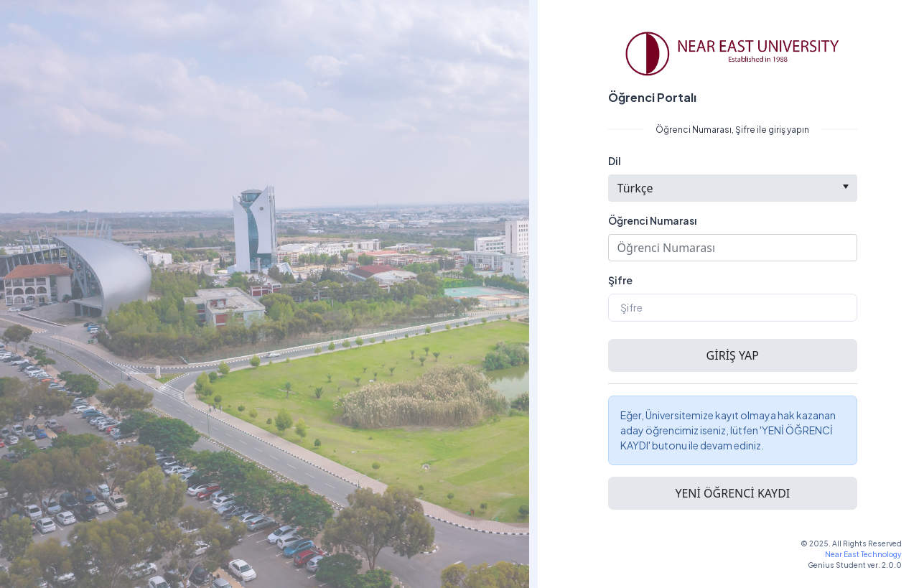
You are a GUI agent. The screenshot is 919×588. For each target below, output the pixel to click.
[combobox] (733, 188)
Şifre (620, 280)
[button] (733, 355)
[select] (845, 186)
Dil (615, 161)
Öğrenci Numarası (652, 220)
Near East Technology (863, 554)
